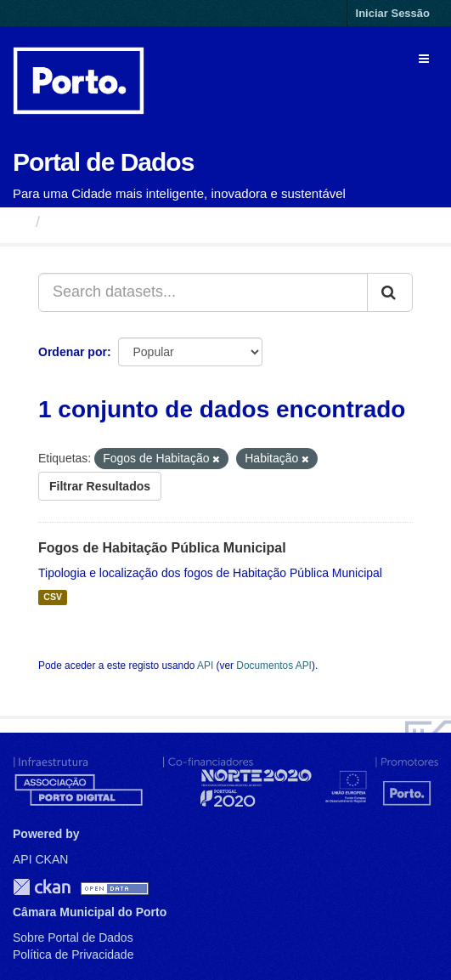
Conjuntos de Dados (123, 222)
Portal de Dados (103, 162)
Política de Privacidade (73, 955)
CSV (53, 598)
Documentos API (274, 666)
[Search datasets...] (203, 292)
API (205, 666)
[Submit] (390, 292)
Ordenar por (73, 352)
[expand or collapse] (424, 59)
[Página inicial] (20, 222)
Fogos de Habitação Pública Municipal (162, 548)
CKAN (42, 887)
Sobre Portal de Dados (73, 938)
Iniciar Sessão (393, 13)
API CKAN (40, 859)
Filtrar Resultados (100, 486)
